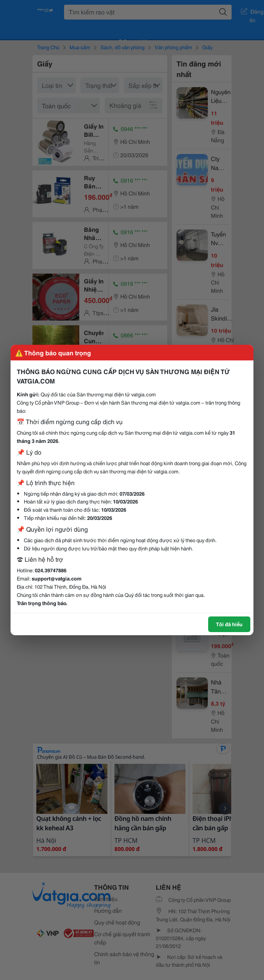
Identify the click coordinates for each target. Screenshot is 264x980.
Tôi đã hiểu (229, 624)
